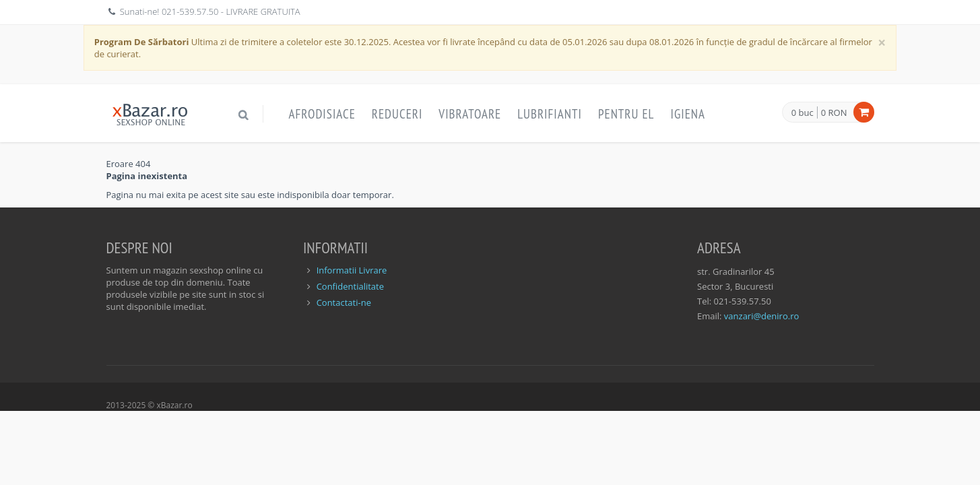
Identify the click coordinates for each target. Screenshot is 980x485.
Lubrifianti (550, 114)
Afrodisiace (322, 114)
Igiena (688, 114)
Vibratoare (470, 114)
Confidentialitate (350, 286)
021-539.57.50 (190, 11)
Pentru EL (626, 114)
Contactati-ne (344, 302)
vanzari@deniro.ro (761, 316)
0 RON (834, 112)
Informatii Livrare (352, 270)
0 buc (803, 113)
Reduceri (397, 114)
